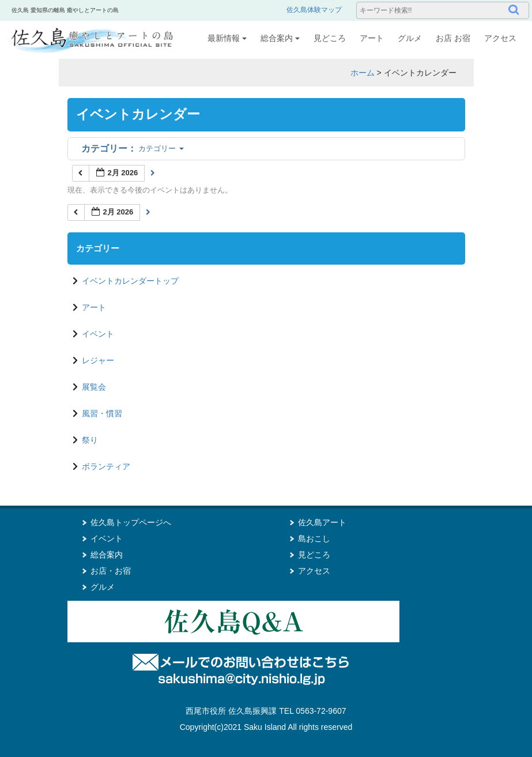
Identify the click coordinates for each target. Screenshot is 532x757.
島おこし (314, 538)
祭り (90, 440)
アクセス (500, 38)
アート (372, 38)
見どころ (330, 38)
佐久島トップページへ (131, 522)
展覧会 (94, 387)
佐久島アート (322, 522)
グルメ (410, 38)
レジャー (98, 360)
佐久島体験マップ (314, 10)
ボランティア (106, 466)
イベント (98, 334)
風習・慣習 (102, 413)
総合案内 (280, 38)
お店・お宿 (111, 571)
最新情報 (227, 38)
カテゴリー (133, 148)
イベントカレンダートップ (130, 281)
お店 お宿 (453, 38)
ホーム (363, 73)
